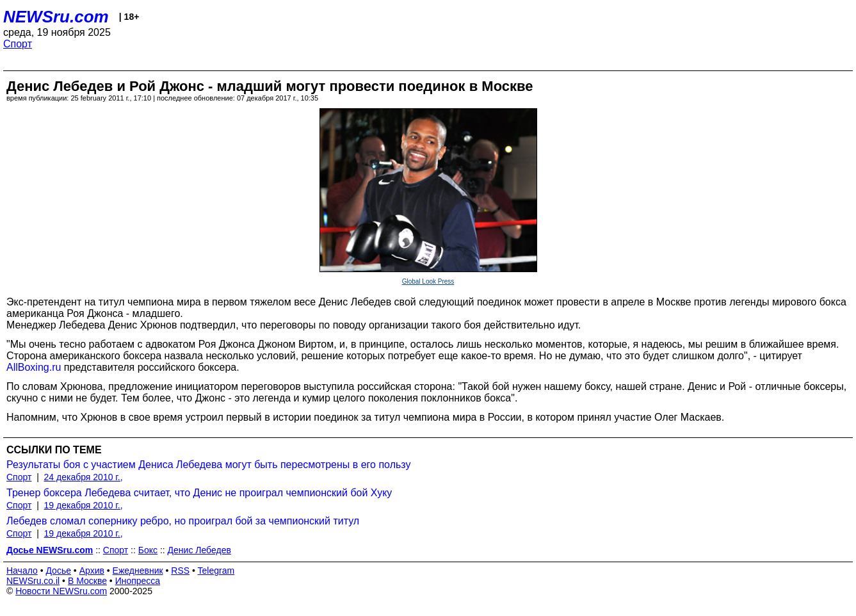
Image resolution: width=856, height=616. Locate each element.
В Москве (87, 581)
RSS (180, 571)
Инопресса (138, 581)
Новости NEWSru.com (61, 591)
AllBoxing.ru (34, 367)
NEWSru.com (56, 17)
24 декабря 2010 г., (84, 477)
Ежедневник (138, 571)
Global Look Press (428, 281)
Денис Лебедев (199, 550)
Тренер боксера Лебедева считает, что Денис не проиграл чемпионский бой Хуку (199, 493)
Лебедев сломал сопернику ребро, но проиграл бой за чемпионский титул (183, 521)
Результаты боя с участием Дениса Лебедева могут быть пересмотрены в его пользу (208, 465)
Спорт (18, 44)
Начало (22, 571)
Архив (92, 571)
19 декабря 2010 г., (84, 505)
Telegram (216, 571)
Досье (58, 571)
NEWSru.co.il (33, 581)
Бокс (148, 550)
